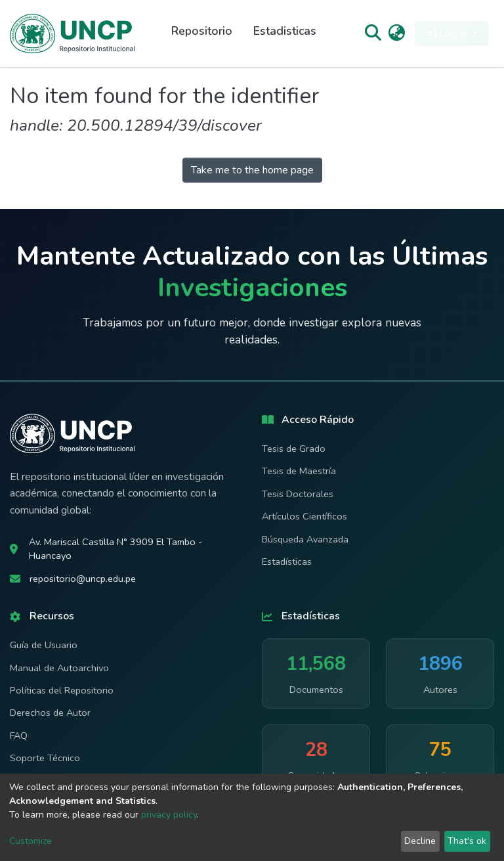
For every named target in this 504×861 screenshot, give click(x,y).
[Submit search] (372, 33)
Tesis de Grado (294, 449)
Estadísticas (287, 562)
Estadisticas (285, 31)
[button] (397, 33)
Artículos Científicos (304, 516)
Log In (448, 33)
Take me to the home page (252, 170)
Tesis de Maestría (299, 471)
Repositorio (202, 31)
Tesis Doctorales (298, 494)
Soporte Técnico (45, 758)
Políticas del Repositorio (62, 690)
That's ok (467, 841)
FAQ (19, 736)
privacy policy (169, 815)
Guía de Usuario (44, 645)
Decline (420, 841)
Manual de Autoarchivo (59, 668)
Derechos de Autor (50, 713)
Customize (31, 841)
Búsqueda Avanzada (305, 539)
